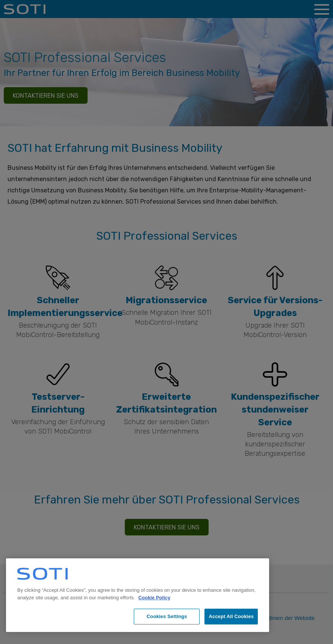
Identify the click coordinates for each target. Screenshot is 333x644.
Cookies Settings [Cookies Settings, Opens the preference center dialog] (167, 616)
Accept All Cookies (231, 616)
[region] (138, 595)
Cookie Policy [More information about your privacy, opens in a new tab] (154, 598)
